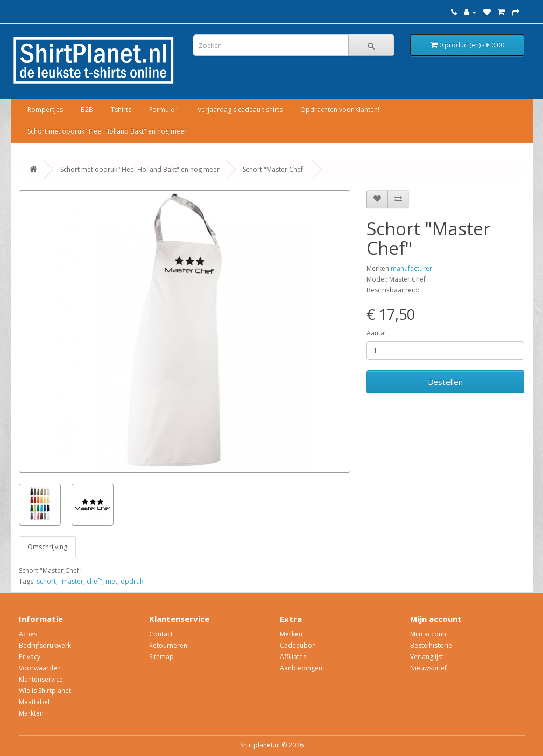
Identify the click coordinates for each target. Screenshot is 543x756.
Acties (28, 634)
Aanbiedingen (301, 668)
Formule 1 (164, 110)
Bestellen (445, 382)
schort (46, 581)
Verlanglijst (427, 657)
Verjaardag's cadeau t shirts (240, 110)
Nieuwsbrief (428, 668)
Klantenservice (41, 679)
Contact (161, 634)
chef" (94, 581)
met (111, 581)
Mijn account (429, 634)
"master (71, 581)
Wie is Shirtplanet (45, 691)
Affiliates (293, 657)
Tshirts (121, 110)
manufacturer (411, 268)
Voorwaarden (40, 668)
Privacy (30, 657)
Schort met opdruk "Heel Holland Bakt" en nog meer (107, 131)
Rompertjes (45, 110)
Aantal (376, 333)
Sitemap (161, 657)
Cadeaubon (298, 645)
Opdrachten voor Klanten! (340, 110)
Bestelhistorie (431, 645)
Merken (291, 634)
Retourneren (168, 645)
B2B (87, 110)
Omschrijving (47, 547)
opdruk (132, 581)
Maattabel (34, 702)
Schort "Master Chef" (274, 169)
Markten (31, 713)
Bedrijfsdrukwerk (45, 645)
